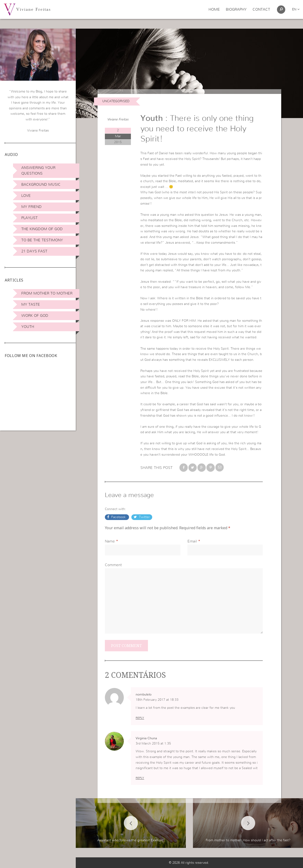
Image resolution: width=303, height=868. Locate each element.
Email (192, 541)
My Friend (31, 207)
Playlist (29, 218)
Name (110, 541)
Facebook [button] (118, 517)
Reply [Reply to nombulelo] (140, 718)
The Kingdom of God (42, 229)
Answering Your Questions (38, 171)
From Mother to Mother (47, 293)
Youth (28, 327)
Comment (113, 565)
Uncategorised (116, 101)
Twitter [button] (144, 517)
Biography (236, 9)
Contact (261, 9)
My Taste (31, 304)
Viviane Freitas (118, 119)
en (296, 9)
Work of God (35, 316)
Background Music (41, 185)
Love (26, 196)
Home (214, 9)
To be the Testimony (42, 240)
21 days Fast (34, 251)
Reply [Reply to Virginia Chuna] (140, 778)
